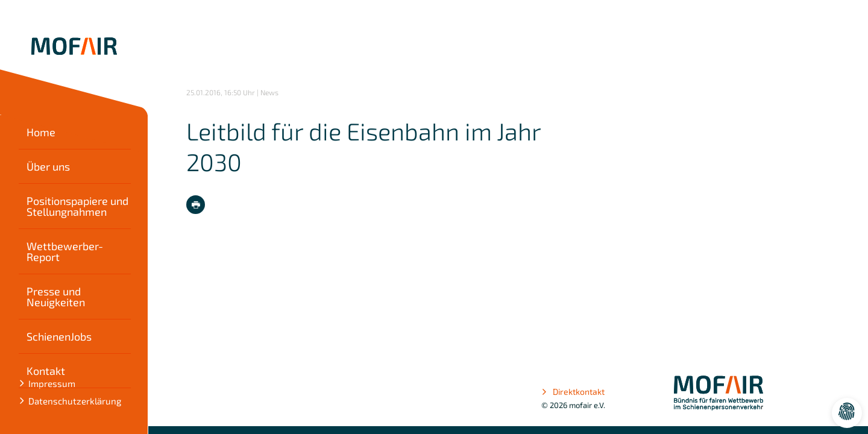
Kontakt (46, 371)
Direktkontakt (573, 392)
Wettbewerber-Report (65, 251)
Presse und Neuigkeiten (56, 297)
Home (41, 132)
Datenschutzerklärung (75, 401)
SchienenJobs (59, 336)
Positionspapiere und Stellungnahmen (77, 206)
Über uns (48, 166)
